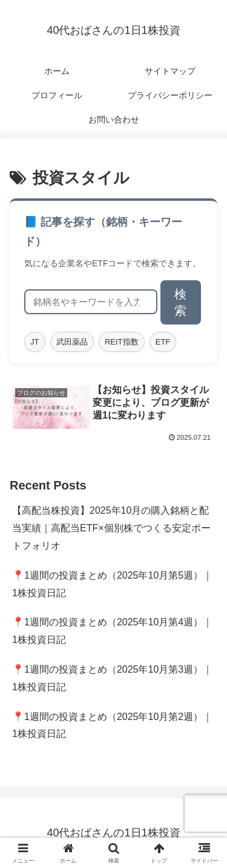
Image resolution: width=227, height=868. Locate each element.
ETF (163, 342)
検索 (180, 302)
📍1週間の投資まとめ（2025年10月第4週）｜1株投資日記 (112, 631)
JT (35, 342)
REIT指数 (122, 342)
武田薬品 (72, 342)
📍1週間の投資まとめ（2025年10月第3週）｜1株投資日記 (112, 678)
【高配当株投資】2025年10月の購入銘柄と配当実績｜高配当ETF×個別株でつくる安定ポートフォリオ (111, 528)
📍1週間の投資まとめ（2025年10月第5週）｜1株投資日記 (112, 584)
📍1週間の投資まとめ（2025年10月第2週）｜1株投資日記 (112, 725)
